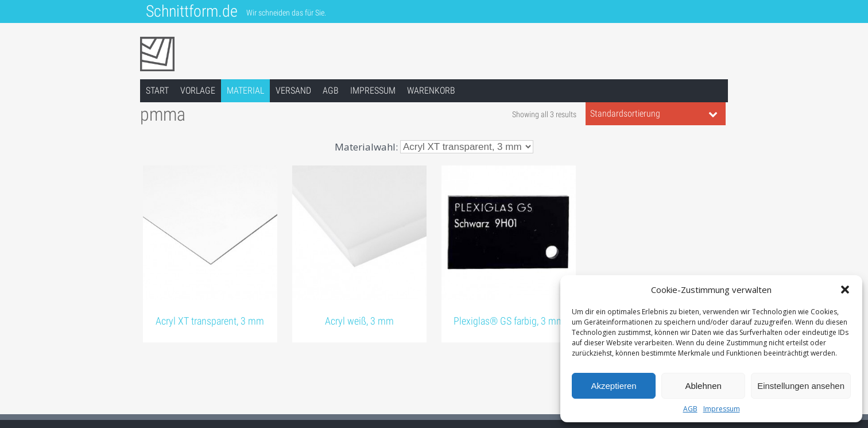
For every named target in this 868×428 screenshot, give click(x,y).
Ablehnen (703, 386)
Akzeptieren (613, 386)
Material (245, 90)
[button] (845, 290)
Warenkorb (431, 90)
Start (157, 90)
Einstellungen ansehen (801, 386)
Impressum (722, 409)
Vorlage (198, 90)
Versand (293, 90)
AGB (690, 409)
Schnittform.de (192, 11)
